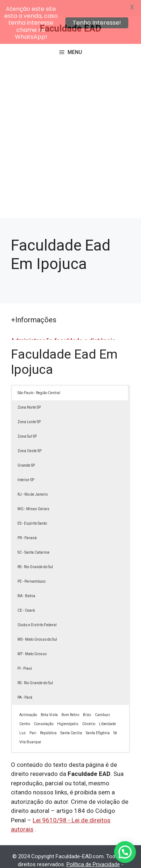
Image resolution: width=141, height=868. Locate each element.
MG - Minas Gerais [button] (33, 493)
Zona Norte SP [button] (29, 391)
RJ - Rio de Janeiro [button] (33, 478)
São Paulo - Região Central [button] (39, 377)
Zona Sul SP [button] (27, 420)
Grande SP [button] (26, 449)
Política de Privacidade (93, 848)
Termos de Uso (58, 857)
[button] (125, 852)
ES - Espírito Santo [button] (32, 507)
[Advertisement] (70, 128)
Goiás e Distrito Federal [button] (37, 609)
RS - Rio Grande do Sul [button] (35, 551)
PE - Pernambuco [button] (31, 565)
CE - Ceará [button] (26, 594)
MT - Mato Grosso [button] (32, 638)
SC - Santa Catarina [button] (33, 536)
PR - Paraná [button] (27, 522)
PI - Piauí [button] (25, 652)
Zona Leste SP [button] (29, 406)
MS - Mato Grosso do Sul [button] (37, 623)
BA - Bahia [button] (26, 580)
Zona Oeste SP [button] (29, 435)
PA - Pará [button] (25, 681)
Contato (92, 857)
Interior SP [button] (26, 464)
